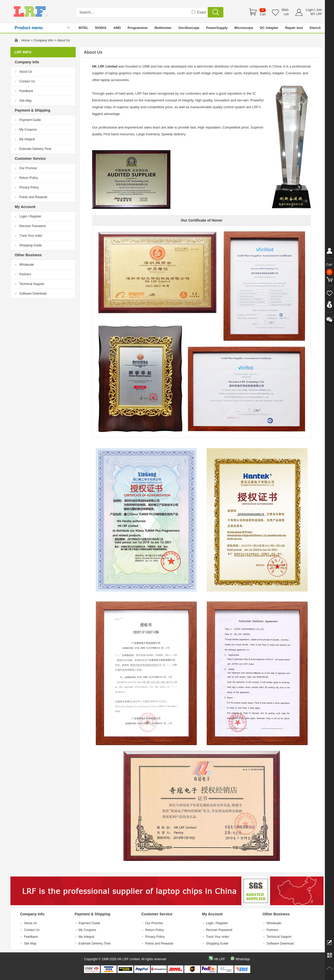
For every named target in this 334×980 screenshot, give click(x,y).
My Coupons (28, 130)
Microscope (244, 28)
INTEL (83, 28)
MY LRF (316, 14)
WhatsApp (243, 959)
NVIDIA (101, 28)
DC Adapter (269, 28)
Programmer (138, 28)
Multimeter (163, 28)
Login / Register (30, 216)
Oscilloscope (189, 28)
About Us (26, 72)
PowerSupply (217, 28)
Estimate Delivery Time (35, 149)
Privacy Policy (29, 187)
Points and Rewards (33, 197)
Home (26, 40)
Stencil (315, 28)
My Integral (27, 139)
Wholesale (27, 265)
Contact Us (27, 81)
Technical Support (32, 284)
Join (319, 10)
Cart (263, 14)
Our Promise (28, 168)
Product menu (29, 28)
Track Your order (31, 236)
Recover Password (32, 226)
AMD (117, 28)
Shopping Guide (31, 245)
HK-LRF (219, 959)
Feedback (26, 91)
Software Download (33, 294)
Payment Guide (30, 120)
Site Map (25, 101)
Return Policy (29, 178)
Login (310, 10)
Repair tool (294, 28)
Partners (25, 274)
